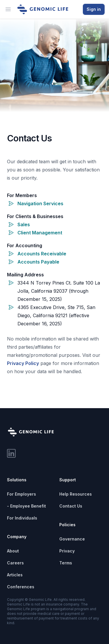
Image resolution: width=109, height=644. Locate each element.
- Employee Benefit (26, 506)
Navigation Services (40, 203)
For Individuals (22, 518)
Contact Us (71, 506)
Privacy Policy (23, 363)
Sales (24, 224)
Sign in (94, 9)
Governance (72, 539)
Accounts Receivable (42, 254)
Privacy (67, 551)
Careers (15, 563)
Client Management (40, 233)
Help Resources (76, 494)
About (13, 551)
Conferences (21, 587)
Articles (15, 575)
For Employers (22, 494)
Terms (66, 563)
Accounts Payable (38, 262)
